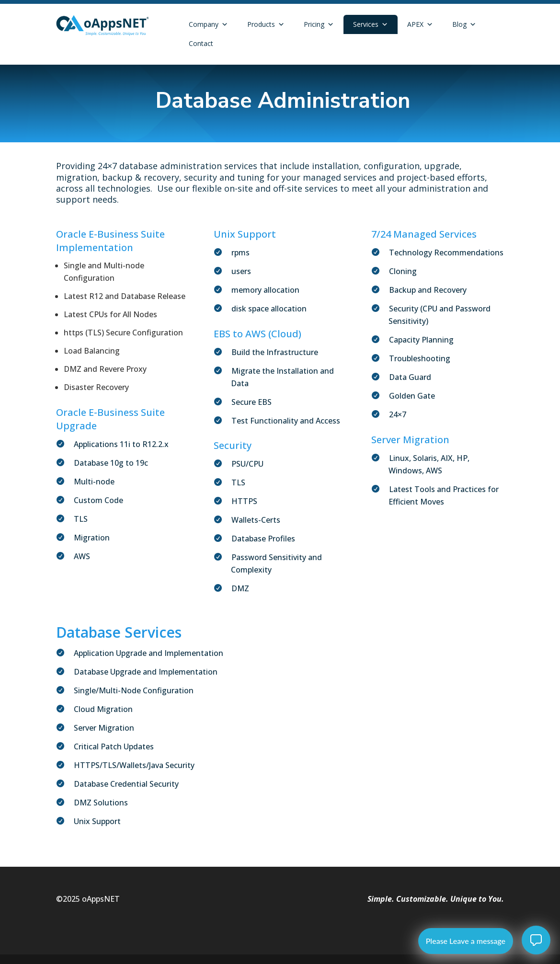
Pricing (319, 24)
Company (208, 24)
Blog (464, 24)
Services (371, 24)
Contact (201, 43)
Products (266, 24)
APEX (420, 24)
